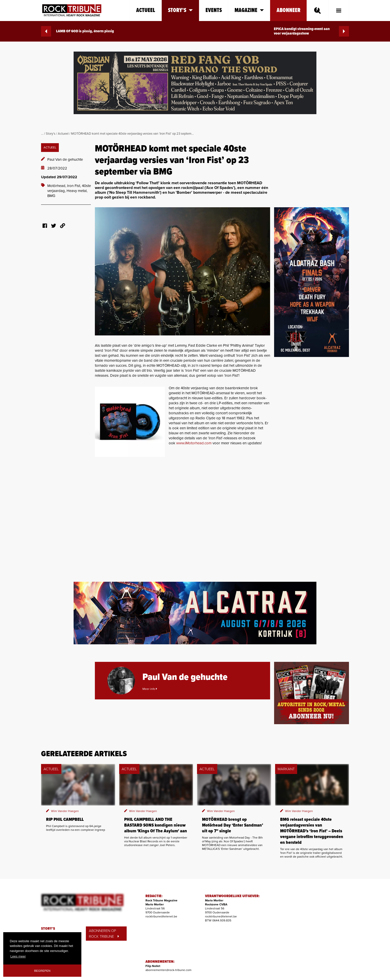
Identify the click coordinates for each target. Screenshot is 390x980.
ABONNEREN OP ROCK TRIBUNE (104, 934)
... (42, 134)
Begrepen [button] (42, 971)
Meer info (150, 689)
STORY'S (48, 929)
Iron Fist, (74, 186)
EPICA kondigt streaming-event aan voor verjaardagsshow (311, 31)
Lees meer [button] (18, 956)
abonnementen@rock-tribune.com (168, 970)
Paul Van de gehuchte (65, 159)
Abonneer (288, 10)
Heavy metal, (77, 191)
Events (214, 10)
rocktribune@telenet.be (161, 916)
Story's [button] (180, 10)
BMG (51, 196)
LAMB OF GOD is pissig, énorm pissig (77, 31)
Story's (51, 134)
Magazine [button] (249, 10)
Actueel (146, 10)
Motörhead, (57, 186)
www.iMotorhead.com (194, 443)
